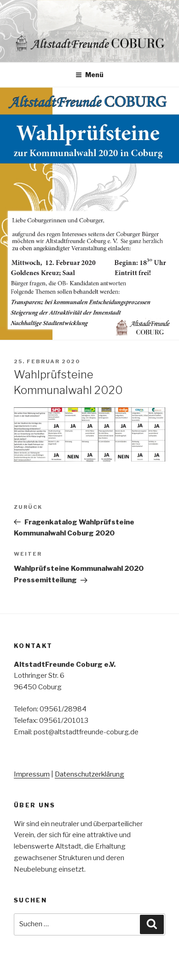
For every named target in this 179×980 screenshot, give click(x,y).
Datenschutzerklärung (89, 774)
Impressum (32, 774)
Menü (89, 75)
